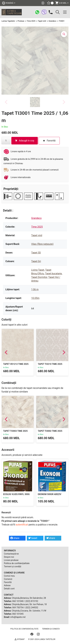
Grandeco (37, 218)
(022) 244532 (32, 608)
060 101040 (18, 601)
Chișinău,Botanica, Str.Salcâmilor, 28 (29, 598)
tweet (33, 538)
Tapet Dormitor (39, 277)
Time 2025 (37, 227)
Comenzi (8, 579)
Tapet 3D (36, 253)
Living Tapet (38, 270)
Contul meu (9, 576)
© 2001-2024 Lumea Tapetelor (42, 639)
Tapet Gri (36, 261)
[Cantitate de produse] (6, 141)
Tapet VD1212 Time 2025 (16, 364)
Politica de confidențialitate (17, 563)
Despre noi (9, 557)
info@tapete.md (18, 617)
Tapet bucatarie (53, 274)
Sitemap (20, 639)
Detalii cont (9, 589)
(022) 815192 (32, 601)
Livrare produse (11, 560)
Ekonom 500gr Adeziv (50, 494)
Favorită (8, 582)
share (15, 538)
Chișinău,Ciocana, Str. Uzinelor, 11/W (29, 611)
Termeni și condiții (13, 566)
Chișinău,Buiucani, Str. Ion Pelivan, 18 (29, 604)
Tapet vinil (37, 235)
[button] (35, 102)
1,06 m (35, 289)
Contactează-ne (11, 554)
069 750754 (18, 608)
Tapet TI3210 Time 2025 (50, 364)
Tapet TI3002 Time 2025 (50, 431)
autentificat (22, 525)
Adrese (7, 585)
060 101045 (18, 614)
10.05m (35, 298)
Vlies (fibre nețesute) (42, 244)
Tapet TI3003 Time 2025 (15, 431)
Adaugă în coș (25, 141)
